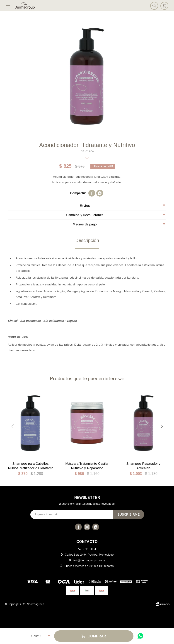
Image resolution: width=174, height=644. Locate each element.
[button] (162, 427)
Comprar (97, 636)
